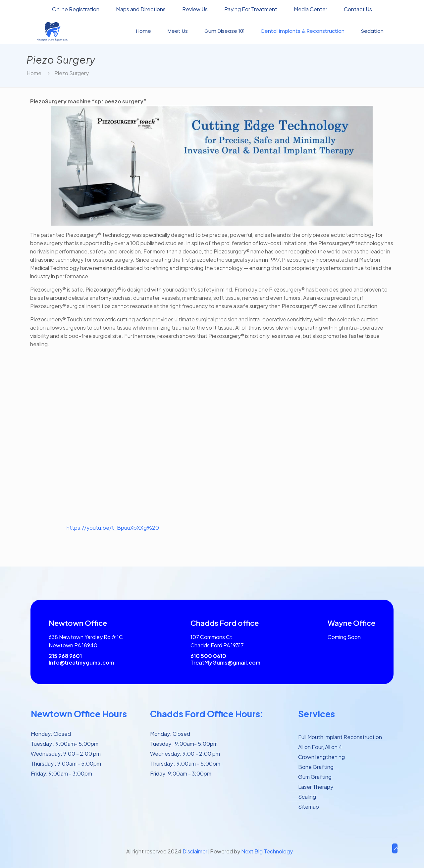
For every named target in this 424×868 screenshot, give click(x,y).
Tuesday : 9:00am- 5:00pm (65, 744)
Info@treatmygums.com (81, 663)
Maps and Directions (141, 9)
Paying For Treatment (251, 9)
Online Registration (76, 9)
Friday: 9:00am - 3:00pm (61, 773)
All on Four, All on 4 (320, 747)
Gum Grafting (315, 777)
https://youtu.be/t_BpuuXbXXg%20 (113, 528)
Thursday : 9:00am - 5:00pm (66, 763)
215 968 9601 (65, 656)
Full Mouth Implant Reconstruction (340, 737)
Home (34, 73)
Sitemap (309, 807)
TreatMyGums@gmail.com (225, 663)
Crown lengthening (321, 757)
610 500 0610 (208, 656)
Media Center (311, 9)
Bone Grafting (316, 767)
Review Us (195, 9)
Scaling (307, 797)
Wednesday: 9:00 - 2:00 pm (66, 754)
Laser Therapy (316, 787)
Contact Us (358, 9)
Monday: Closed (51, 734)
